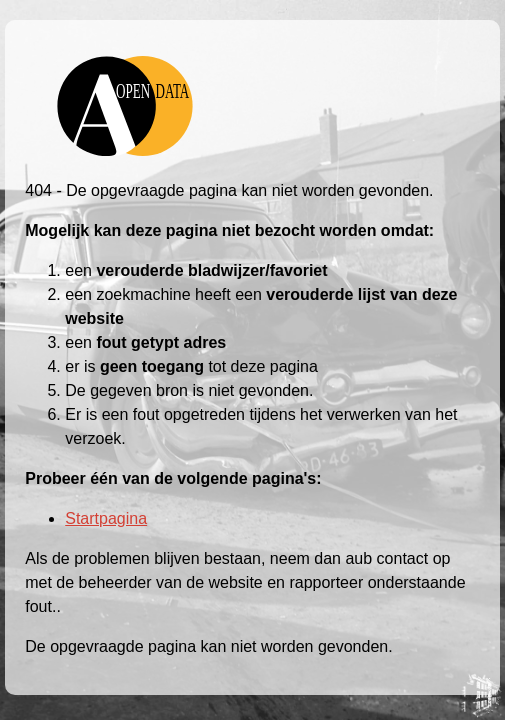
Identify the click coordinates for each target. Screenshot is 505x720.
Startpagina (106, 518)
